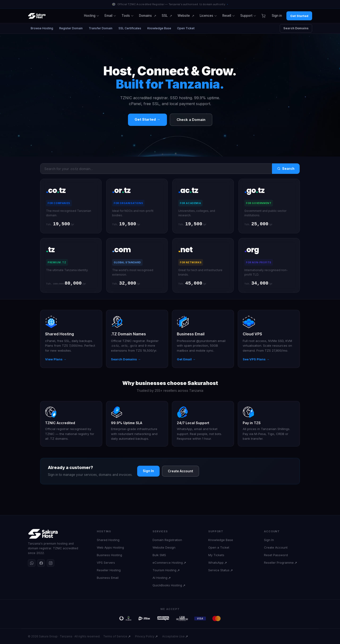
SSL (165, 16)
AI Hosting (160, 578)
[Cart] (263, 16)
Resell (229, 16)
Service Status (219, 570)
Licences (208, 16)
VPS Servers (106, 563)
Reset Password (276, 555)
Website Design (164, 547)
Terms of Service (115, 636)
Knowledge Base (159, 28)
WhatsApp (216, 563)
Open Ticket (186, 28)
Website (184, 16)
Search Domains (296, 28)
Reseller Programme (279, 563)
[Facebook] (41, 563)
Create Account (181, 472)
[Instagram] (51, 563)
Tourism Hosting (164, 570)
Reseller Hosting (109, 570)
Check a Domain (191, 120)
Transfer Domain (101, 28)
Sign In (148, 471)
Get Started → (147, 119)
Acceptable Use (173, 636)
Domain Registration (167, 540)
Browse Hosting (42, 28)
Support (248, 16)
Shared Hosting (108, 540)
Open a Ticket (219, 547)
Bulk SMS (159, 555)
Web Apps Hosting (110, 547)
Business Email (108, 578)
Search (286, 168)
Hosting (91, 16)
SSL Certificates (130, 28)
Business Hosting (109, 555)
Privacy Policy (145, 636)
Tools (127, 16)
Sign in (277, 16)
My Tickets (216, 555)
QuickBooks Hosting (167, 585)
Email (110, 16)
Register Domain (71, 28)
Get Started (299, 16)
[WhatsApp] (32, 563)
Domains (145, 16)
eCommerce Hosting (168, 563)
